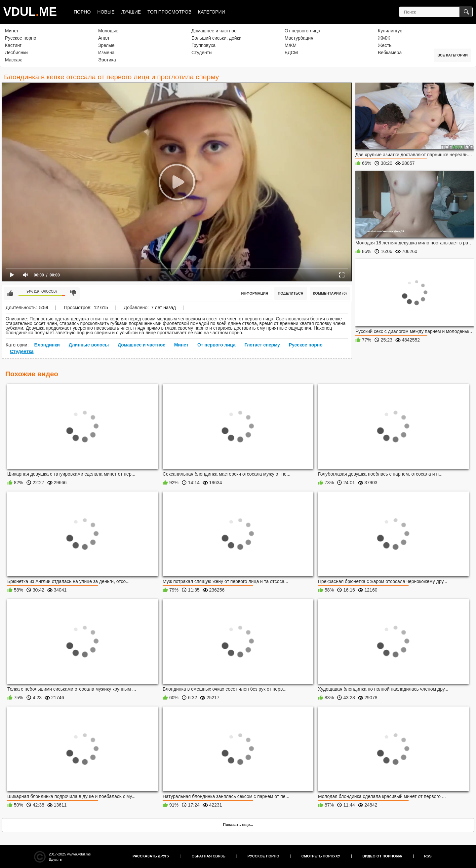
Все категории (453, 55)
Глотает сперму (262, 345)
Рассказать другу (151, 856)
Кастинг (13, 45)
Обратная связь (209, 856)
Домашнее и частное (214, 31)
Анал (104, 38)
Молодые (108, 31)
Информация (255, 293)
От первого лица (302, 31)
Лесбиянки (16, 53)
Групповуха (203, 45)
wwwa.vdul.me (79, 854)
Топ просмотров (169, 12)
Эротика (107, 60)
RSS (428, 856)
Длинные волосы (89, 345)
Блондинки (47, 345)
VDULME (30, 12)
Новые (106, 12)
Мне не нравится (73, 293)
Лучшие (131, 12)
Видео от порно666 (382, 856)
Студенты (202, 53)
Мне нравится (10, 293)
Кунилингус (390, 31)
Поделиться (290, 293)
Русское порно (21, 38)
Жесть (385, 45)
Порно (82, 12)
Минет (12, 31)
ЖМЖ (384, 38)
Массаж (13, 60)
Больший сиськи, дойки (216, 38)
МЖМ (291, 45)
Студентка (22, 351)
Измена (106, 53)
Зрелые (106, 45)
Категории (211, 12)
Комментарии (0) (330, 293)
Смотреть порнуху (321, 856)
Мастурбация (299, 38)
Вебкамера (390, 53)
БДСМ (291, 53)
